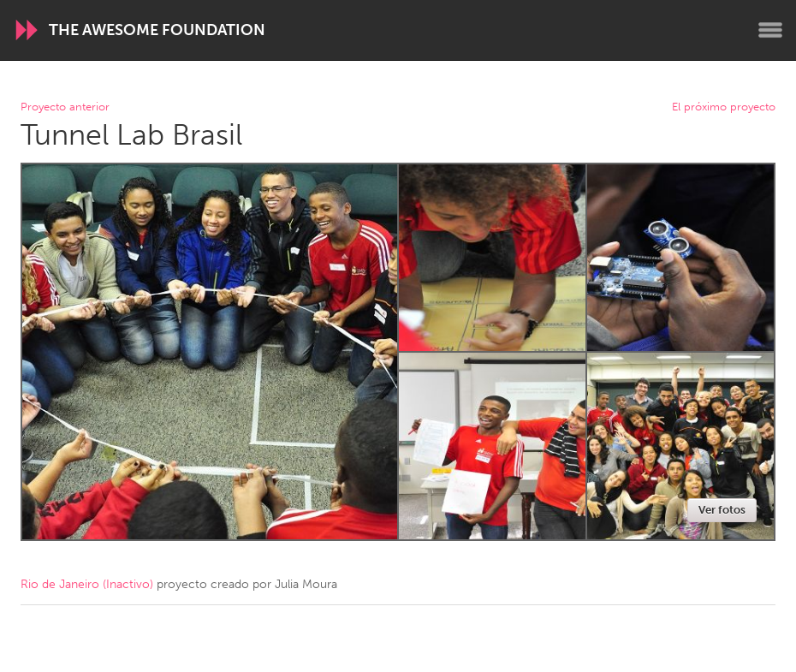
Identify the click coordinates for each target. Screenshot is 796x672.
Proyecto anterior (65, 107)
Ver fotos (722, 510)
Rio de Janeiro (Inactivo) (87, 584)
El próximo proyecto (724, 107)
